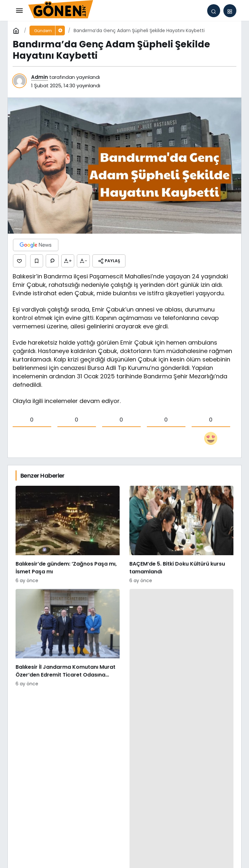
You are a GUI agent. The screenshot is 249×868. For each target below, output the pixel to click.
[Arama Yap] (214, 11)
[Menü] (19, 11)
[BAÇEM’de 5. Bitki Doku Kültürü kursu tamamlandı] (181, 535)
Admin (40, 77)
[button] (230, 11)
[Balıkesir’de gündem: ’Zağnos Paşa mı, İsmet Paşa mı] (68, 535)
